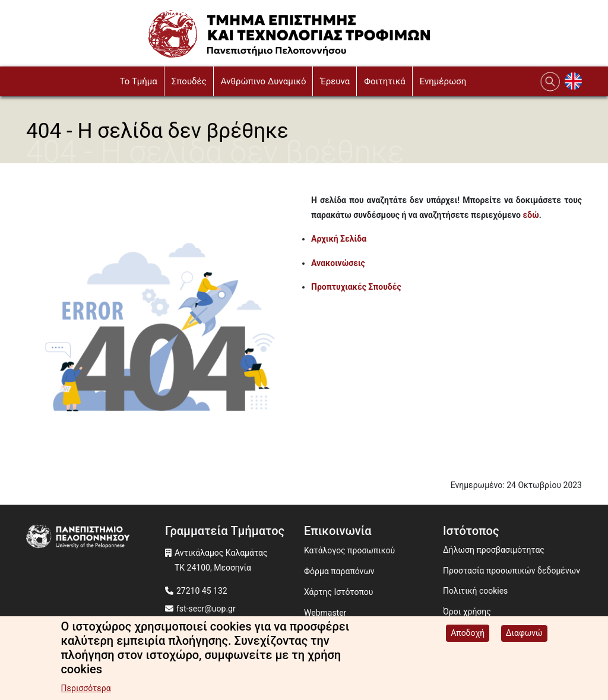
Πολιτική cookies (475, 591)
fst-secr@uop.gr (206, 609)
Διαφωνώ (524, 634)
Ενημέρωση (443, 81)
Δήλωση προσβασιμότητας (494, 550)
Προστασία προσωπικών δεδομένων (512, 571)
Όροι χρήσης (467, 612)
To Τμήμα (138, 81)
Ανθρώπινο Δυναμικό (264, 81)
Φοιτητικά (385, 81)
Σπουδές (189, 81)
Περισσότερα (85, 689)
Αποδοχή (468, 634)
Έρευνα (335, 81)
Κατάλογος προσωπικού (349, 550)
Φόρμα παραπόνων (339, 571)
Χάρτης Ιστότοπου (338, 592)
